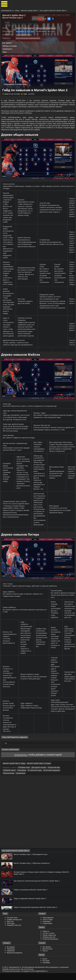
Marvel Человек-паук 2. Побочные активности (34, 870)
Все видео (11, 954)
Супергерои (59, 780)
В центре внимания (50, 946)
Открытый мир (51, 777)
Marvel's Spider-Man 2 (30, 10)
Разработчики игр (14, 932)
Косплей (46, 968)
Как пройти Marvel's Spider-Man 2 (53, 10)
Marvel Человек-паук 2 (11, 17)
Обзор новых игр (49, 942)
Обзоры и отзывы (10, 45)
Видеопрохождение (15, 960)
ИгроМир (46, 969)
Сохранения (47, 930)
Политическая (48, 780)
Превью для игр (49, 944)
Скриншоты (7, 48)
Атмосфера (7, 780)
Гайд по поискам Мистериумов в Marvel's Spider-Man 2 (37, 914)
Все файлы (47, 954)
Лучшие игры (12, 924)
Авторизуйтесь (21, 765)
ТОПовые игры (23, 777)
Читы (5, 51)
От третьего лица (19, 780)
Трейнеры (47, 928)
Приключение (28, 28)
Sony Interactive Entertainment (27, 37)
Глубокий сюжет (64, 777)
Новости (46, 938)
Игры (17, 10)
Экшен (18, 28)
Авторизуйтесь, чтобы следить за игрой (54, 15)
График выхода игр (14, 926)
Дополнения (48, 956)
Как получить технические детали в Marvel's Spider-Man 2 (39, 888)
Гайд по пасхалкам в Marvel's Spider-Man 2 (32, 897)
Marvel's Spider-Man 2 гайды (13, 773)
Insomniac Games (22, 34)
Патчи (45, 958)
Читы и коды (48, 926)
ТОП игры (11, 930)
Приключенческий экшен (43, 28)
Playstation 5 (20, 31)
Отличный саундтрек (34, 780)
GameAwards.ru (7, 10)
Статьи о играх (48, 940)
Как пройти (7, 42)
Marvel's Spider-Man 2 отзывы (35, 773)
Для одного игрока (37, 777)
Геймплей (11, 958)
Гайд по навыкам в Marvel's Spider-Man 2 (31, 905)
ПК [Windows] (39, 31)
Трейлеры (11, 956)
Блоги (45, 966)
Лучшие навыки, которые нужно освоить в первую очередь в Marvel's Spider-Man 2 (44, 880)
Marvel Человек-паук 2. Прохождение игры (32, 861)
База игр (10, 928)
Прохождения (48, 924)
